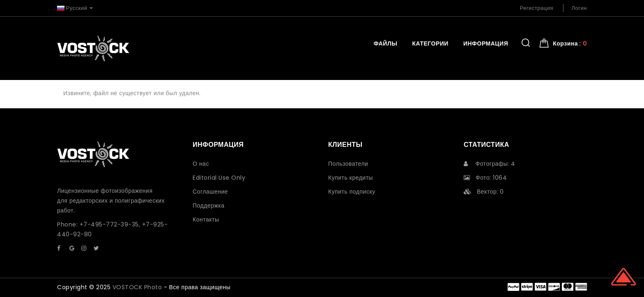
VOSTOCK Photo (137, 287)
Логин (579, 8)
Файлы (386, 43)
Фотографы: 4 (490, 164)
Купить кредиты (351, 178)
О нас (201, 164)
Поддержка (209, 206)
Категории (430, 43)
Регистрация (537, 8)
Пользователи (348, 164)
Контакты (206, 219)
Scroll (623, 276)
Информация (486, 43)
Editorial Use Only (219, 178)
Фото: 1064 (485, 178)
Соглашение (210, 192)
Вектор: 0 (484, 192)
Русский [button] (75, 8)
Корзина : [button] (570, 43)
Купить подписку (352, 192)
